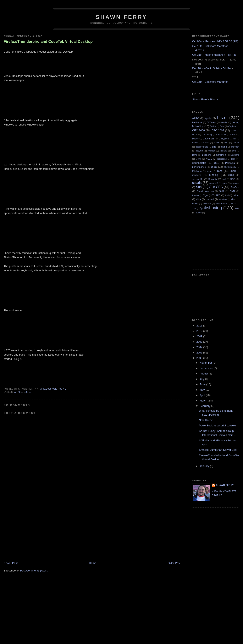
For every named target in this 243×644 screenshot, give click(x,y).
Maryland (235, 155)
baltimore (197, 122)
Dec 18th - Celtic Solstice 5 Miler (212, 68)
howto (200, 151)
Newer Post (11, 563)
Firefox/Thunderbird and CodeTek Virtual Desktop (48, 42)
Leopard (207, 155)
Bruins (213, 126)
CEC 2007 (218, 130)
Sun (199, 187)
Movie (199, 159)
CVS (233, 134)
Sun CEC (216, 187)
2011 (200, 326)
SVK (222, 191)
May (203, 390)
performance (199, 167)
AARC (195, 118)
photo (214, 167)
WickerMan (221, 204)
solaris (197, 183)
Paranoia (230, 163)
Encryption (224, 139)
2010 (200, 331)
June (203, 384)
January (205, 466)
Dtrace (195, 139)
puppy (210, 171)
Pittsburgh (197, 171)
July (202, 379)
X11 (194, 209)
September (207, 368)
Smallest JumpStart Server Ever (218, 450)
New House (206, 420)
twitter (236, 195)
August (204, 374)
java (234, 151)
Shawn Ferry (121, 17)
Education (208, 139)
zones (199, 213)
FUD (226, 143)
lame (195, 155)
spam (225, 183)
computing (207, 135)
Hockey (235, 147)
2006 (200, 353)
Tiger (206, 195)
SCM (231, 175)
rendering (197, 175)
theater (195, 195)
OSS (217, 163)
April (203, 395)
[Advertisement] (35, 532)
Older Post (174, 563)
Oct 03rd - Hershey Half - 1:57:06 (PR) (215, 41)
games (236, 143)
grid (214, 147)
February (205, 406)
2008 (200, 342)
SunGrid (235, 187)
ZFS (237, 208)
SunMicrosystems (205, 191)
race (220, 171)
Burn (222, 126)
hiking (224, 147)
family (195, 143)
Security (212, 179)
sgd (224, 179)
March (204, 401)
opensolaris (199, 163)
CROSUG (221, 135)
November (206, 363)
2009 (200, 336)
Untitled (210, 199)
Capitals (232, 126)
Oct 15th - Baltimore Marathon (210, 82)
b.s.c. (27, 392)
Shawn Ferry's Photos (205, 99)
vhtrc (234, 199)
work (233, 204)
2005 (200, 358)
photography (230, 167)
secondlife (198, 179)
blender (224, 123)
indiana (223, 151)
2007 (200, 347)
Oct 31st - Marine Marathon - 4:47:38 (214, 55)
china (233, 131)
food (216, 142)
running (214, 175)
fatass (206, 142)
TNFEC (216, 195)
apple (18, 392)
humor (211, 151)
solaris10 (214, 183)
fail (234, 139)
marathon (221, 155)
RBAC (233, 171)
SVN (232, 191)
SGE (233, 179)
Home (93, 563)
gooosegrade (202, 147)
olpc (233, 159)
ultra (198, 199)
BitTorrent (211, 123)
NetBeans (222, 159)
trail (227, 195)
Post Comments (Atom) (34, 571)
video (195, 203)
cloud (195, 135)
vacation (223, 199)
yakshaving (211, 208)
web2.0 (207, 203)
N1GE (209, 159)
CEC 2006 (198, 130)
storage (235, 183)
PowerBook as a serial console (217, 425)
